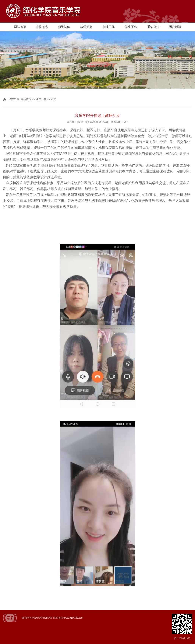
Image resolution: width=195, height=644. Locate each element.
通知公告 (153, 27)
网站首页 (20, 27)
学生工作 (131, 27)
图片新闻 (175, 27)
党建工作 (109, 27)
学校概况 (42, 27)
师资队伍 (64, 27)
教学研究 (86, 27)
